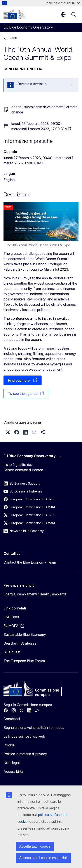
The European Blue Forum (24, 661)
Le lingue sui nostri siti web (24, 736)
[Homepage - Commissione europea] (14, 14)
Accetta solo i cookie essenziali (43, 858)
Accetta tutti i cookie (35, 846)
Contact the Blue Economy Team (30, 562)
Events (13, 38)
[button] (8, 432)
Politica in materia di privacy (25, 754)
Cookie (9, 745)
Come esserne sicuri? (62, 3)
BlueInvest (12, 652)
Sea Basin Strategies (20, 643)
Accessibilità (13, 771)
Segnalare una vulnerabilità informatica (34, 728)
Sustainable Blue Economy (25, 634)
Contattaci (12, 719)
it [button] (63, 14)
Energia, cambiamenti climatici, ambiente (35, 594)
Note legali (12, 763)
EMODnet (11, 617)
